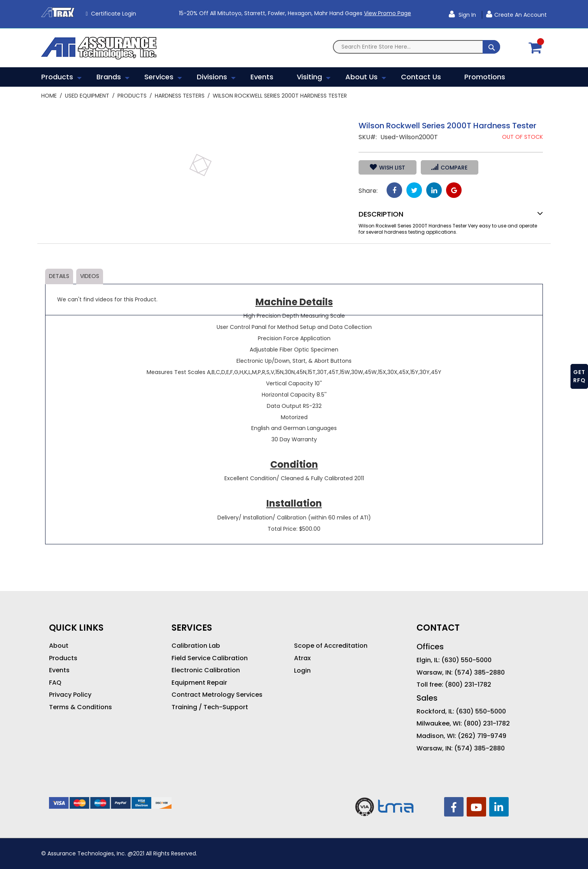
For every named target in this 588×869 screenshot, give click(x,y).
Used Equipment (87, 96)
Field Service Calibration (210, 658)
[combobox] (416, 47)
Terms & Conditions (80, 707)
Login (302, 671)
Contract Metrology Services (217, 695)
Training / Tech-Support (210, 707)
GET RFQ (579, 376)
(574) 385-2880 (479, 673)
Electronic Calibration (206, 670)
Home (49, 96)
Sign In (466, 15)
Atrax (302, 658)
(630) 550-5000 (466, 660)
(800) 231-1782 (468, 685)
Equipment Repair (199, 683)
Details (59, 276)
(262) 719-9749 (482, 736)
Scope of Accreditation (331, 646)
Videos (90, 276)
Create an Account (521, 15)
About (59, 646)
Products (132, 96)
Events (59, 670)
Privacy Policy (70, 695)
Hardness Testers (180, 96)
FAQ (55, 683)
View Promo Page (388, 13)
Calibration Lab (196, 646)
